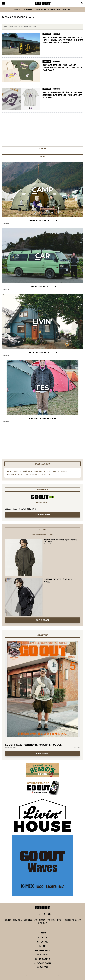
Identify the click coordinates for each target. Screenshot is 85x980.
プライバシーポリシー (55, 920)
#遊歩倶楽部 (28, 471)
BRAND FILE (42, 950)
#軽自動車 (38, 471)
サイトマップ (42, 923)
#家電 (9, 471)
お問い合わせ (17, 920)
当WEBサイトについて (73, 920)
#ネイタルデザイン (33, 474)
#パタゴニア (46, 474)
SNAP (43, 946)
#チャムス (17, 471)
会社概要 (8, 920)
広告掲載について (31, 920)
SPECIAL (42, 942)
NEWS (42, 933)
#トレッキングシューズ (15, 474)
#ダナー (64, 471)
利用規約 (42, 920)
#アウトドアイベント (52, 471)
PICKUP (43, 937)
